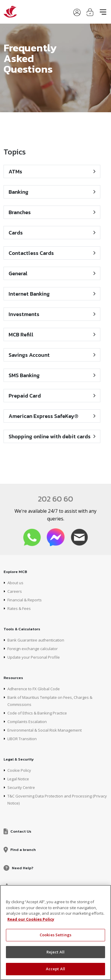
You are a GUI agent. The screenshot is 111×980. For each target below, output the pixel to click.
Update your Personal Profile (34, 657)
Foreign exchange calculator (33, 649)
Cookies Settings (55, 935)
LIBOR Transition (22, 739)
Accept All (55, 969)
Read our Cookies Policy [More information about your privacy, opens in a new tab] (31, 919)
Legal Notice (18, 779)
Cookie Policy (19, 770)
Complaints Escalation (27, 722)
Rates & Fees (19, 608)
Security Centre (21, 787)
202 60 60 (55, 499)
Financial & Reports (25, 600)
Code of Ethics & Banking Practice (37, 713)
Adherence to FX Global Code (34, 689)
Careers (15, 591)
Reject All (55, 952)
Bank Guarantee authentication (36, 640)
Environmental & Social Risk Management (45, 730)
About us (15, 583)
